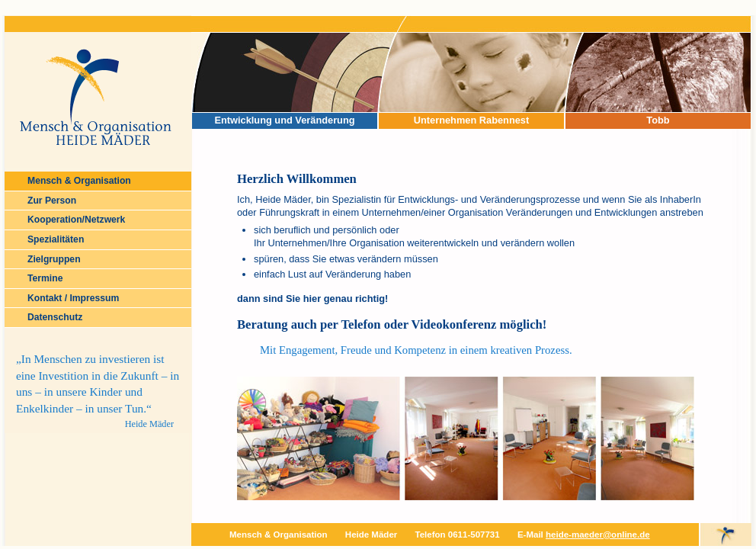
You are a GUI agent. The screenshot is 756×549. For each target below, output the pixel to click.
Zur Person (52, 201)
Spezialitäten (56, 239)
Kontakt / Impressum (73, 298)
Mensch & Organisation (79, 181)
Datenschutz (55, 317)
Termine (45, 278)
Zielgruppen (54, 259)
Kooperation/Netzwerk (76, 220)
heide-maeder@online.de (598, 535)
